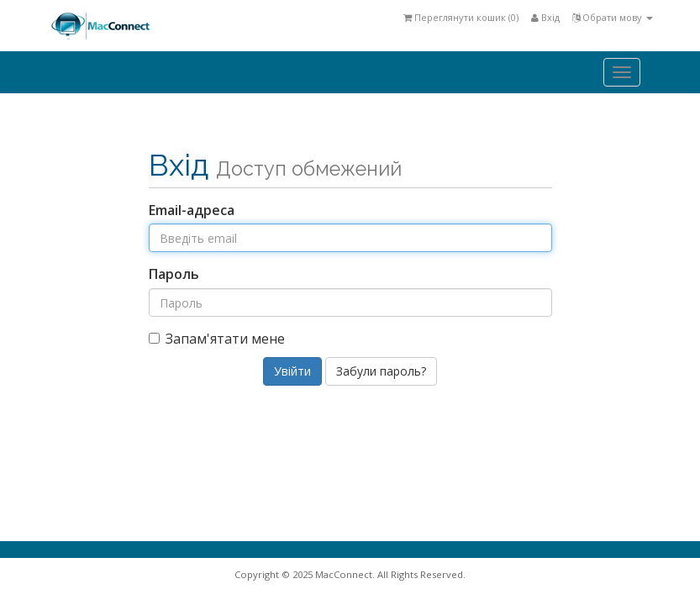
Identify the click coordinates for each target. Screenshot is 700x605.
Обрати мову (613, 17)
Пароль (174, 274)
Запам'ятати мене (217, 339)
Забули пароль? (381, 371)
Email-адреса (192, 210)
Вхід (545, 17)
